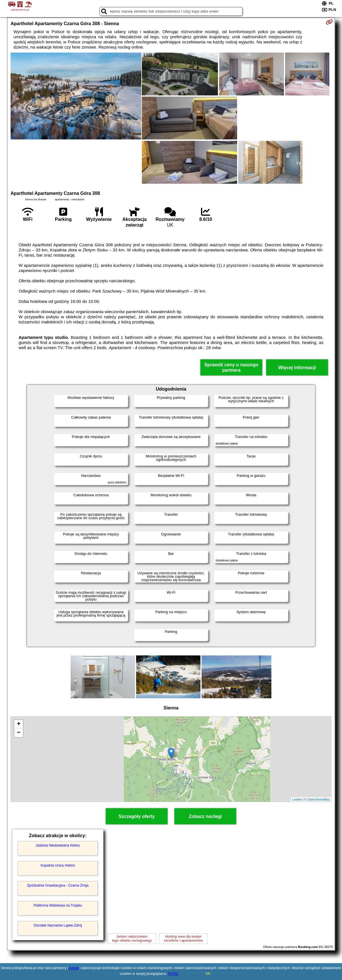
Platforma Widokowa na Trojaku (58, 905)
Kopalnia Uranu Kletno (58, 865)
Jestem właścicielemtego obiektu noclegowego (132, 939)
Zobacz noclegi (205, 816)
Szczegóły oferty (137, 816)
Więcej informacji (297, 368)
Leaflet (297, 799)
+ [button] (19, 724)
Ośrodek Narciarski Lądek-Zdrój (58, 925)
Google (74, 968)
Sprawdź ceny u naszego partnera (231, 367)
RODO (173, 974)
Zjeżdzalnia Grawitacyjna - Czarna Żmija (58, 885)
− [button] (19, 733)
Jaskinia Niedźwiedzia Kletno (58, 845)
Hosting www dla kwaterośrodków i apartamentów (183, 939)
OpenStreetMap (319, 799)
